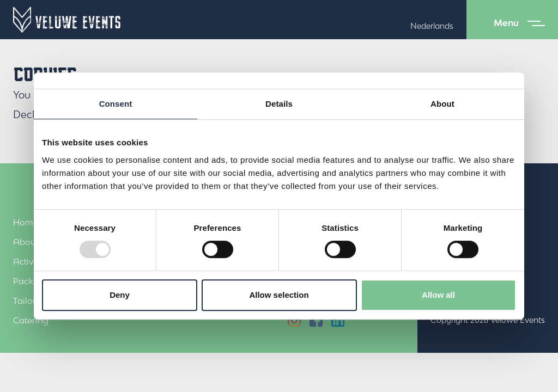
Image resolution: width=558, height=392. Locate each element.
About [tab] (442, 104)
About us (31, 242)
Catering (31, 320)
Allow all (438, 295)
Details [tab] (279, 104)
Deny (120, 295)
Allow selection (279, 295)
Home (26, 222)
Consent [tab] (116, 104)
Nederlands (432, 26)
